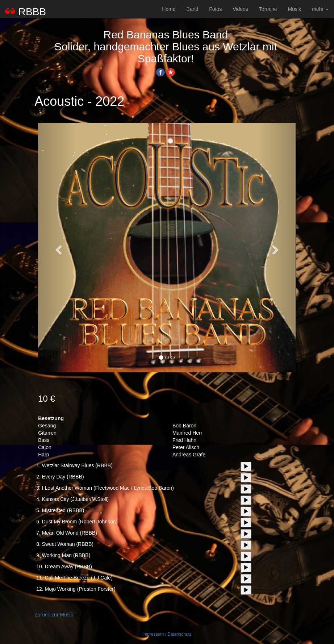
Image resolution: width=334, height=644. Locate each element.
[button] (57, 248)
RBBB (26, 12)
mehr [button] (320, 9)
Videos (240, 9)
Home (169, 9)
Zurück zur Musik (54, 615)
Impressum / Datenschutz (167, 634)
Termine (268, 9)
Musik (295, 9)
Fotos (215, 9)
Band (193, 9)
